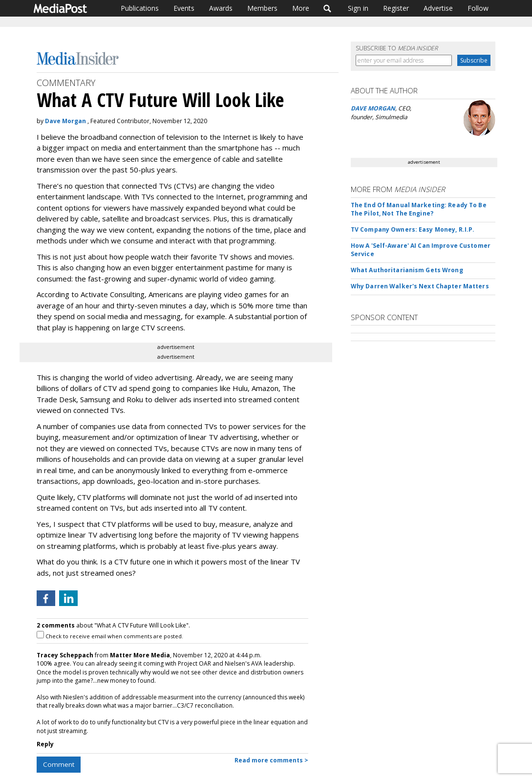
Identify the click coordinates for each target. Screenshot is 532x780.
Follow (478, 8)
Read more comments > (271, 760)
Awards (221, 8)
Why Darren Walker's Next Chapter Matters (420, 286)
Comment (59, 764)
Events (184, 8)
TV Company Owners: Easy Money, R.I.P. (413, 229)
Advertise (438, 8)
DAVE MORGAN (373, 108)
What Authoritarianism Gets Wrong (407, 270)
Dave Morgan (65, 121)
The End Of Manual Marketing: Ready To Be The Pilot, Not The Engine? (419, 209)
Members (262, 8)
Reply (45, 744)
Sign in (358, 8)
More (301, 8)
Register (396, 8)
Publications (140, 8)
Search (328, 8)
